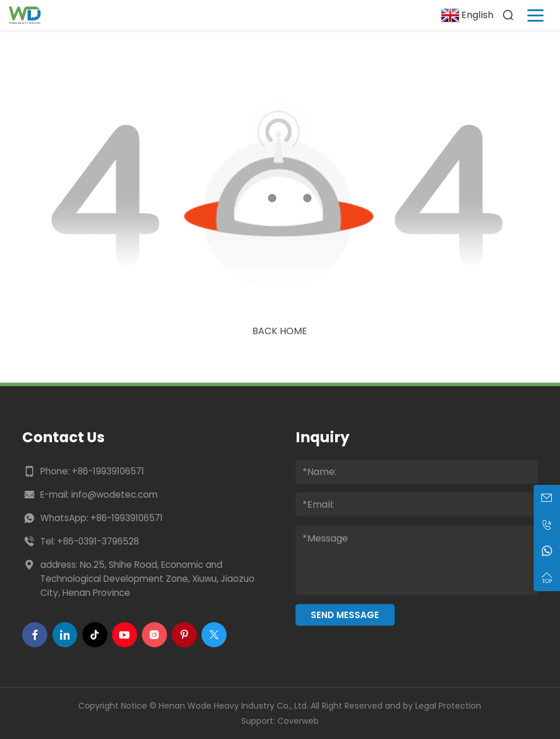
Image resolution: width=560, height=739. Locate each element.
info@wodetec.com (114, 495)
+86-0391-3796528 (98, 541)
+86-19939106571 (108, 471)
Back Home (280, 331)
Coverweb (298, 721)
